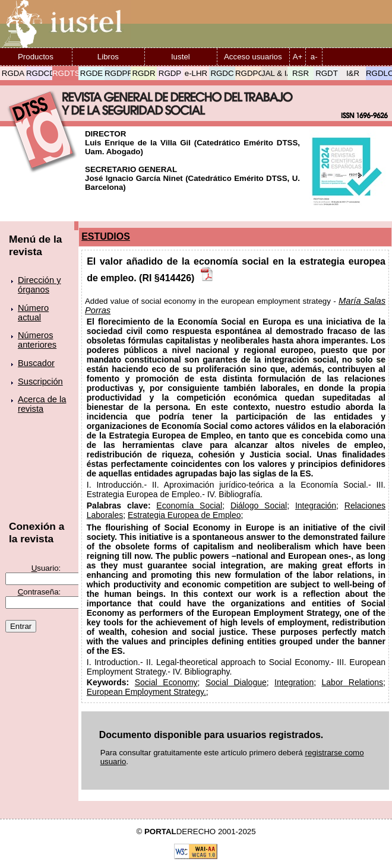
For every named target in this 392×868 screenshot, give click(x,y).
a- (314, 57)
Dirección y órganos (39, 285)
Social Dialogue (236, 682)
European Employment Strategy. (146, 692)
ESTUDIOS (106, 236)
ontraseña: (39, 592)
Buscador (36, 363)
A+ (298, 57)
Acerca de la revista (42, 404)
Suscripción (40, 381)
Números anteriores (37, 340)
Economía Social (189, 505)
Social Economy (166, 682)
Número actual (33, 313)
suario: (46, 568)
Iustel (181, 57)
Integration (294, 682)
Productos (36, 57)
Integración (316, 505)
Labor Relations (353, 682)
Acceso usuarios (253, 57)
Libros (108, 57)
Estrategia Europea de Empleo (184, 515)
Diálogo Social (259, 505)
